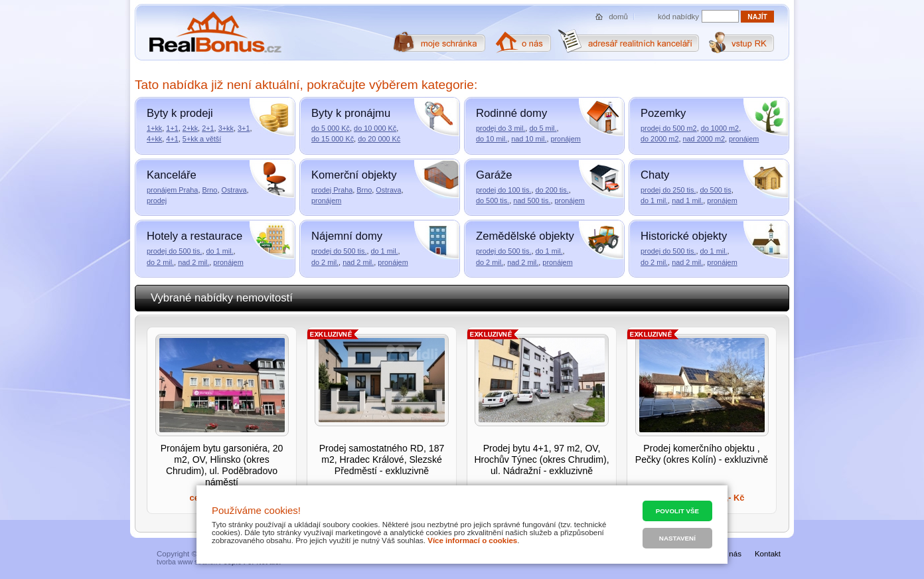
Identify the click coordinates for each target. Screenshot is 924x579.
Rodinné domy (511, 113)
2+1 (208, 128)
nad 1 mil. (687, 201)
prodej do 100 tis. (503, 190)
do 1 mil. (654, 201)
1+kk (154, 128)
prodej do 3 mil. (501, 128)
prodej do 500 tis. (174, 251)
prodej (157, 201)
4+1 (172, 139)
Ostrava (234, 190)
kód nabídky (678, 17)
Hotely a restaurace (194, 236)
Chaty (655, 175)
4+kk (154, 139)
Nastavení (677, 538)
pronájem (565, 139)
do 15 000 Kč (333, 139)
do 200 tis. (552, 190)
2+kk (190, 128)
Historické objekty (684, 236)
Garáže (494, 175)
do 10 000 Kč (375, 128)
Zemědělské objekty (525, 236)
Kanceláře (172, 175)
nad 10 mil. (529, 139)
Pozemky (663, 113)
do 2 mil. (160, 262)
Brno (209, 190)
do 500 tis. (493, 201)
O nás (731, 554)
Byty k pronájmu (351, 113)
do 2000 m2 (659, 139)
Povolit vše (677, 511)
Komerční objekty (354, 175)
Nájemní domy (347, 236)
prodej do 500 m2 (669, 128)
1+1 (172, 128)
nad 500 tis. (532, 201)
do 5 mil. (543, 128)
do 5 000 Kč (331, 128)
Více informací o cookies (472, 540)
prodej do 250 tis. (668, 190)
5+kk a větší (202, 139)
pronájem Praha (172, 190)
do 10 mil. (492, 139)
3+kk (226, 128)
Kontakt (768, 554)
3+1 (244, 128)
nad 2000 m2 (704, 139)
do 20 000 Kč (379, 139)
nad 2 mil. (193, 262)
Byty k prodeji (180, 113)
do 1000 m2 (720, 128)
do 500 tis (715, 190)
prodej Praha (332, 190)
